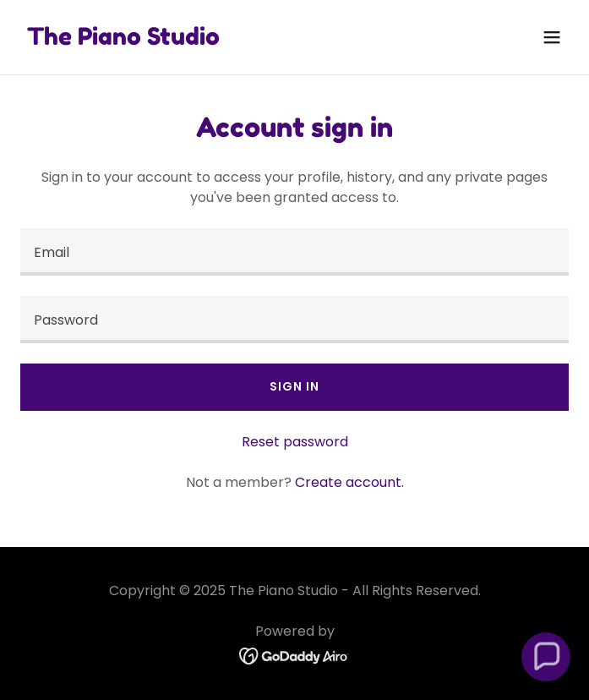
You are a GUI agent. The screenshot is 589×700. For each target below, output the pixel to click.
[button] (552, 37)
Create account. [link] (349, 482)
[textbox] (294, 252)
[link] (123, 40)
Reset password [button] (295, 442)
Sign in (294, 386)
